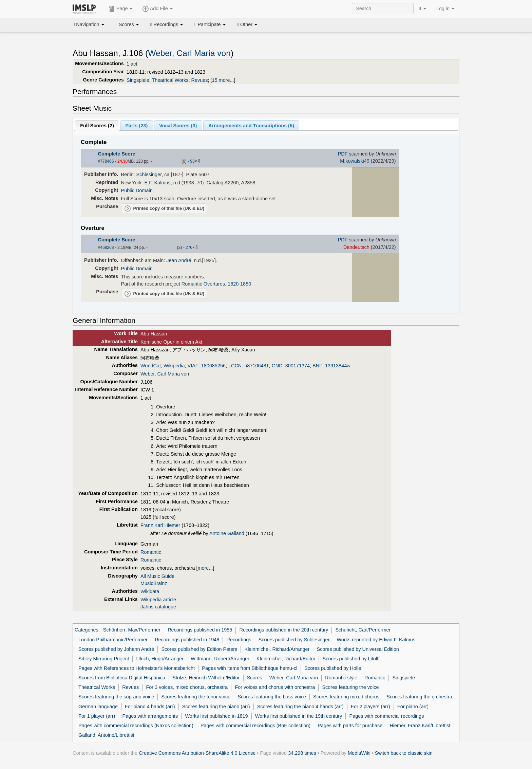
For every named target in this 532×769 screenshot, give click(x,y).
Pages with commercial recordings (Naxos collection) (136, 726)
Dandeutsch (356, 247)
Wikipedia (174, 366)
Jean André (179, 260)
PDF (343, 154)
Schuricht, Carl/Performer (363, 630)
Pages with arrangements (150, 716)
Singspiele (138, 80)
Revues (200, 80)
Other (247, 24)
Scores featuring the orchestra (419, 697)
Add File (157, 9)
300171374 (298, 366)
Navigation (89, 24)
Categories (87, 630)
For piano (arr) (413, 707)
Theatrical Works (170, 80)
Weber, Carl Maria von (189, 53)
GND (277, 366)
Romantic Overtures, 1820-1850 (216, 284)
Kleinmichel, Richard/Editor (286, 659)
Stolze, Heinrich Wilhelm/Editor (206, 678)
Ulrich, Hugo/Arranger (160, 659)
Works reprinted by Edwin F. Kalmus (376, 640)
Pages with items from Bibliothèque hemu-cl (250, 668)
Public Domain (137, 190)
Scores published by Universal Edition (358, 649)
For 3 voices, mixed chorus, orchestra (187, 687)
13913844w (338, 366)
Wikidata (150, 591)
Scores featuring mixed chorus (346, 697)
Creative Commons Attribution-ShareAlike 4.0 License (197, 753)
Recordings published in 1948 (187, 640)
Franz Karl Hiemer (160, 525)
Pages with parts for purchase (350, 726)
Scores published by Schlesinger (294, 640)
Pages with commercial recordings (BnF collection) (255, 726)
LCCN (235, 366)
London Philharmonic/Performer (113, 640)
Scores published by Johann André (116, 649)
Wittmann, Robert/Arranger (220, 659)
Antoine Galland (227, 533)
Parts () (136, 126)
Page (121, 9)
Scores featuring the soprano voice (116, 697)
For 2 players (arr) (370, 707)
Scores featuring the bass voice (272, 697)
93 (192, 161)
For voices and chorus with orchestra (275, 687)
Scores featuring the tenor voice (196, 697)
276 (189, 248)
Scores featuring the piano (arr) (216, 707)
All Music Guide (157, 576)
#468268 (106, 248)
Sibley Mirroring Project (104, 659)
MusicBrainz (154, 583)
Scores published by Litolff (351, 659)
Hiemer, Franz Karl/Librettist (420, 726)
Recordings (167, 24)
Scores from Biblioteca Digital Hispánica (122, 678)
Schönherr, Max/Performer (132, 630)
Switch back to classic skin (404, 753)
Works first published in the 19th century (299, 716)
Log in (445, 8)
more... (205, 568)
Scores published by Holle (333, 668)
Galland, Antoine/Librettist (106, 735)
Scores (127, 24)
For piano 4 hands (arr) (150, 707)
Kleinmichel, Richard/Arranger (277, 649)
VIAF (193, 366)
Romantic (151, 552)
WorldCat (151, 366)
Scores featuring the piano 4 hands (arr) (300, 707)
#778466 (106, 161)
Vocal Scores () (178, 126)
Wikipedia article (158, 600)
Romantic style (341, 678)
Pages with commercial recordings (387, 716)
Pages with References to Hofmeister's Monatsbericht (137, 668)
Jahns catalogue (158, 607)
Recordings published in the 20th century (284, 630)
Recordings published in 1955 (200, 630)
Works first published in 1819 (217, 716)
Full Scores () (97, 126)
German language (98, 707)
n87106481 (256, 366)
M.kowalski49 (355, 161)
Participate (210, 24)
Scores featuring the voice (350, 687)
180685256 (213, 366)
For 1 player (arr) (97, 716)
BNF (317, 366)
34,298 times (302, 753)
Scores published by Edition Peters (199, 649)
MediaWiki (359, 753)
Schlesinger (149, 175)
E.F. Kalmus (158, 183)
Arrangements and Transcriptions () (251, 126)
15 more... (223, 80)
